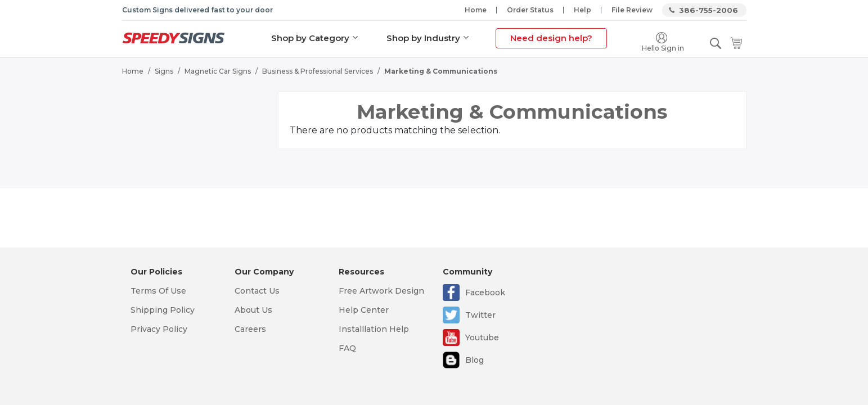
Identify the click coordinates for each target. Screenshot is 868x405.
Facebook (485, 292)
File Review (632, 10)
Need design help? (551, 38)
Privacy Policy (159, 329)
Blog (475, 360)
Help (583, 10)
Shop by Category (310, 38)
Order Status (530, 10)
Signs (164, 71)
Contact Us (257, 291)
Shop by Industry (423, 38)
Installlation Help (374, 329)
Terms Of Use (158, 291)
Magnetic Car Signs (218, 71)
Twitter (480, 315)
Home (476, 10)
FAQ (347, 348)
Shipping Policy (163, 310)
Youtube (482, 337)
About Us (253, 310)
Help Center (364, 310)
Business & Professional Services (318, 71)
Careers (250, 329)
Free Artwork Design (381, 291)
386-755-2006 (709, 10)
